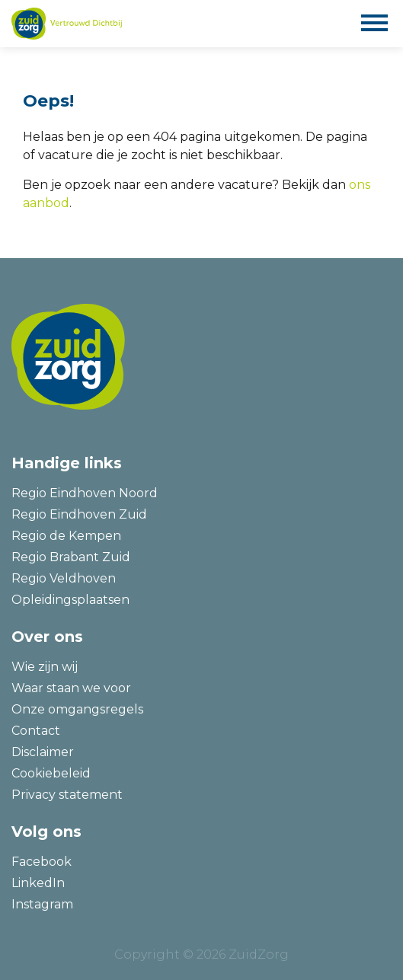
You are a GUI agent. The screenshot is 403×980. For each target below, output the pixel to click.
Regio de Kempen (66, 536)
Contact (36, 731)
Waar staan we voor (71, 688)
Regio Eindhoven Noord (85, 493)
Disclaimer (43, 752)
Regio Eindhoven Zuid (79, 514)
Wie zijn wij (45, 667)
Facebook (42, 862)
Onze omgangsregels (77, 709)
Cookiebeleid (51, 773)
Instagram (42, 904)
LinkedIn (38, 883)
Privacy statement (67, 795)
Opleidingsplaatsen (70, 600)
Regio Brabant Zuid (71, 557)
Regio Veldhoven (64, 578)
